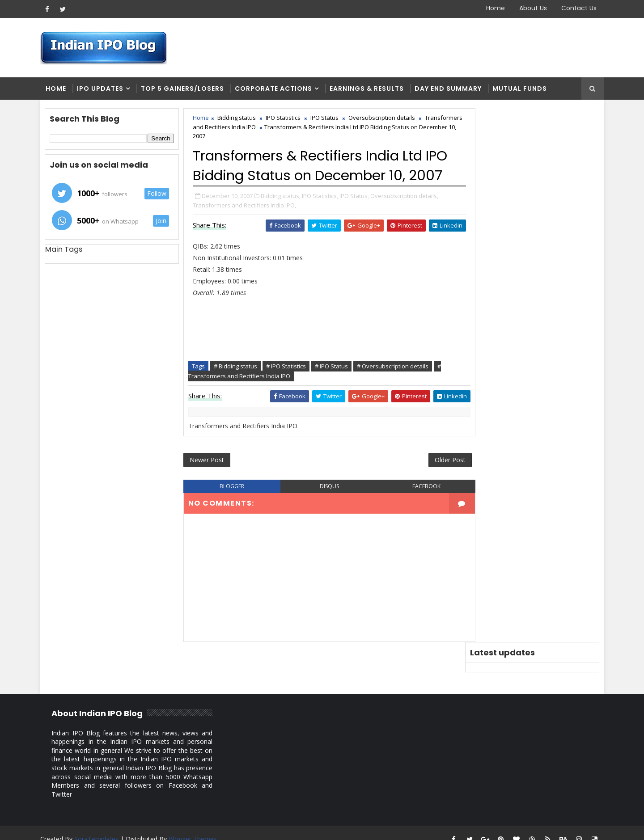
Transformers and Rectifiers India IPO (246, 128)
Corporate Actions (276, 89)
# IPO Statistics (288, 387)
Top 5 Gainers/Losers (185, 89)
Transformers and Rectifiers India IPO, (247, 226)
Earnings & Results (369, 89)
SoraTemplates (99, 826)
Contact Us (577, 8)
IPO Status (327, 119)
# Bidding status (238, 387)
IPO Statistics (285, 119)
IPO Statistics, (322, 216)
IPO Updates (102, 89)
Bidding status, (283, 216)
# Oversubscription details (395, 387)
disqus (322, 508)
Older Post (433, 481)
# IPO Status (334, 387)
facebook (413, 508)
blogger (231, 508)
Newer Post (209, 481)
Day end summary (450, 89)
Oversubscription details (384, 119)
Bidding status (239, 119)
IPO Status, (356, 216)
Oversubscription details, (407, 216)
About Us (531, 8)
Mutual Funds (522, 89)
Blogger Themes (195, 826)
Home (493, 8)
